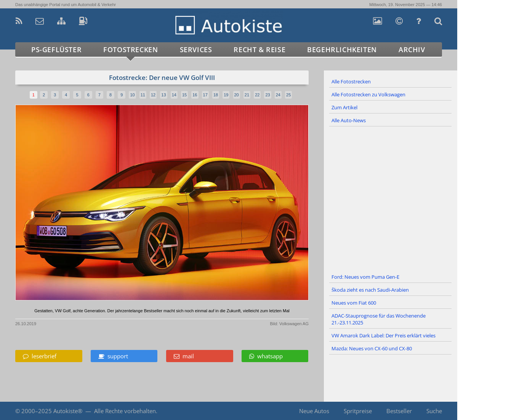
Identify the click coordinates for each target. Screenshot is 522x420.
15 (184, 95)
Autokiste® (68, 411)
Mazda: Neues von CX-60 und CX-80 (372, 348)
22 (257, 95)
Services (196, 50)
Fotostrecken (130, 50)
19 (226, 95)
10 (132, 95)
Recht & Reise (259, 50)
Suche (434, 411)
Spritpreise (358, 411)
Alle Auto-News (349, 120)
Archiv (412, 50)
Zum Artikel (344, 107)
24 (278, 95)
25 (288, 95)
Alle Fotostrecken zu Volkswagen (368, 94)
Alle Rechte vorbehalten (125, 411)
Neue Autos (314, 411)
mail (184, 356)
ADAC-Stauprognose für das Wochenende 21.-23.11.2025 (379, 319)
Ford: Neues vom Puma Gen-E (365, 277)
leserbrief (40, 356)
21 (247, 95)
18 (216, 95)
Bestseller (399, 411)
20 (237, 95)
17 (205, 95)
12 (153, 95)
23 (267, 95)
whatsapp (266, 356)
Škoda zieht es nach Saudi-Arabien (370, 290)
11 (143, 95)
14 (174, 95)
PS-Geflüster (56, 50)
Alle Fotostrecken (351, 81)
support (113, 356)
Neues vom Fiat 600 (354, 303)
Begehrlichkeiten (342, 50)
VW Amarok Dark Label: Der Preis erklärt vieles (383, 335)
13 (163, 95)
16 (195, 95)
